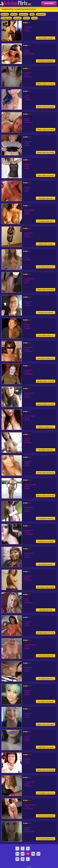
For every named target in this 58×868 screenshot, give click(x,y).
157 (38, 854)
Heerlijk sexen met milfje (46, 541)
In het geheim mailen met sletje (46, 519)
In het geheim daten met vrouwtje (46, 656)
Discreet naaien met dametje (46, 496)
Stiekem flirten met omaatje (46, 152)
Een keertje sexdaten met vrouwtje (46, 359)
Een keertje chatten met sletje (46, 679)
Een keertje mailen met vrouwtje (46, 450)
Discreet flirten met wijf (46, 38)
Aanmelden (49, 3)
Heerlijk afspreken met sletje (46, 633)
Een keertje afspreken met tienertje (46, 839)
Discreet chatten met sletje (46, 404)
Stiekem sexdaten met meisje (46, 427)
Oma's (34, 18)
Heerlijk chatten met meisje (46, 381)
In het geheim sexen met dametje (46, 336)
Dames (26, 18)
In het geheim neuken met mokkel (46, 793)
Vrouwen (17, 18)
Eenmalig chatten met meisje (46, 199)
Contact (29, 867)
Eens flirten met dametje (46, 701)
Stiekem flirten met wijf (46, 244)
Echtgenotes (6, 18)
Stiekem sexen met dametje (46, 770)
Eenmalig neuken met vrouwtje (46, 222)
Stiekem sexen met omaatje (46, 724)
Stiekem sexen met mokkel (46, 107)
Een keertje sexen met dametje (46, 565)
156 (33, 854)
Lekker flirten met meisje (46, 747)
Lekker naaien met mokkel (46, 175)
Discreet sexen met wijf (46, 313)
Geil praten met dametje (46, 61)
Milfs (32, 14)
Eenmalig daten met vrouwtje (46, 610)
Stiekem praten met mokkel (46, 84)
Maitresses (41, 14)
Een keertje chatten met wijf (46, 587)
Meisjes (14, 14)
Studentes (24, 14)
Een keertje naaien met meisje (46, 267)
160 (23, 859)
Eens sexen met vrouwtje (46, 816)
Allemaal (5, 14)
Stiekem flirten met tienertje (46, 290)
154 (23, 854)
